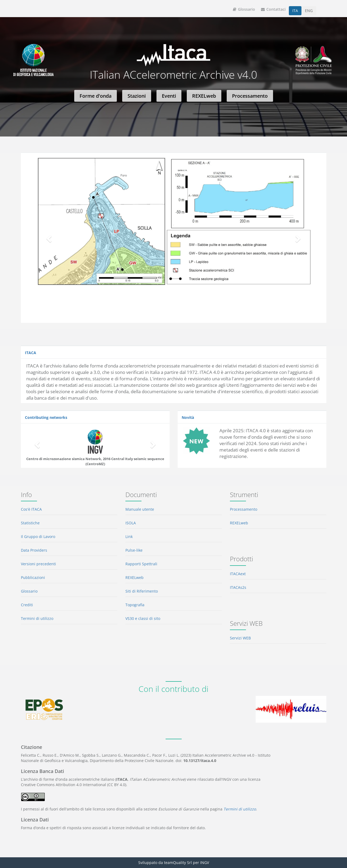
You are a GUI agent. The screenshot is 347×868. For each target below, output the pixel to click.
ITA (295, 11)
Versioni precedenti (38, 564)
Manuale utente (140, 509)
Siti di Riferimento (142, 591)
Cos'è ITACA (31, 509)
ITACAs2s (238, 587)
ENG (309, 11)
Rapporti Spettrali (141, 564)
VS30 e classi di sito (143, 618)
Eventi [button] (169, 96)
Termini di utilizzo (37, 618)
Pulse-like (134, 550)
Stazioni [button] (137, 96)
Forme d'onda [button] (96, 96)
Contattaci (273, 9)
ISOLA (131, 523)
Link (129, 537)
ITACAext (238, 574)
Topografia (135, 605)
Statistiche (30, 523)
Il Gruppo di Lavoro (38, 537)
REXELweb (135, 577)
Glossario (244, 9)
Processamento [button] (250, 96)
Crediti (27, 605)
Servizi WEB (240, 638)
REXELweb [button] (204, 96)
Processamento (244, 509)
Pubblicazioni (33, 577)
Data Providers (34, 550)
